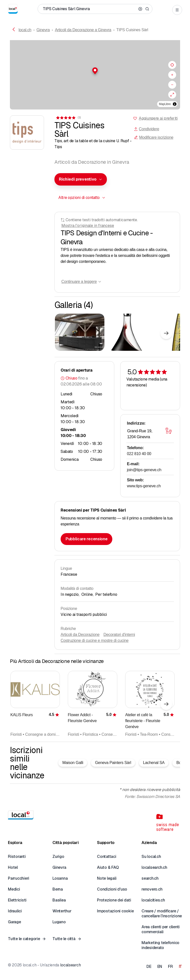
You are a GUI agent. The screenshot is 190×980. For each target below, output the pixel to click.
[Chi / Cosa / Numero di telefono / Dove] (90, 9)
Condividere (146, 129)
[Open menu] (177, 10)
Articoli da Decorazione (80, 635)
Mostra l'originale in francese (88, 226)
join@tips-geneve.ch (144, 470)
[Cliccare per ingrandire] (80, 332)
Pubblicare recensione (86, 539)
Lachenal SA (154, 763)
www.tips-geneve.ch (144, 486)
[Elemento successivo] (166, 333)
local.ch (25, 30)
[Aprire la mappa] (168, 431)
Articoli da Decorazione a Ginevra (83, 30)
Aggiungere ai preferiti (158, 118)
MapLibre (165, 104)
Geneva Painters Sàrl (113, 763)
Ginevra (43, 30)
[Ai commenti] (68, 118)
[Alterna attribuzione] (175, 104)
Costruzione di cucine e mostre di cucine (95, 640)
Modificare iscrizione (154, 137)
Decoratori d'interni (119, 635)
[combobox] (81, 179)
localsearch (70, 965)
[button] (95, 71)
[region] (95, 75)
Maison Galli (73, 763)
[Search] (147, 9)
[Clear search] (140, 9)
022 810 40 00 (139, 454)
